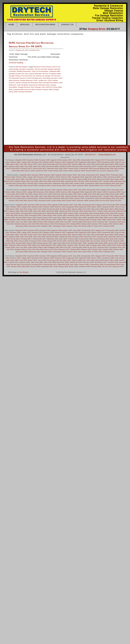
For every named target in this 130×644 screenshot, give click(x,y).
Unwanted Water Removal (22, 89)
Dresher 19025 (81, 90)
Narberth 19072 (73, 117)
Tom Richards (24, 272)
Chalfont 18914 (85, 83)
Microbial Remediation (51, 83)
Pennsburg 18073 (103, 120)
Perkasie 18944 (10, 222)
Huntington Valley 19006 (71, 106)
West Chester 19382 (94, 142)
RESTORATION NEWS (45, 25)
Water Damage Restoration (23, 92)
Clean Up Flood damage (40, 71)
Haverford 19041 (79, 104)
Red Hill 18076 (15, 168)
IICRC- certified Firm (40, 80)
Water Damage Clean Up (99, 138)
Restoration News (44, 85)
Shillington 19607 (75, 131)
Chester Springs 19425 (99, 83)
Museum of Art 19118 (51, 224)
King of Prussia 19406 (70, 108)
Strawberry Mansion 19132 (101, 133)
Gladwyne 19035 (107, 99)
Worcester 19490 (78, 166)
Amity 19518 (102, 72)
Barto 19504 (106, 74)
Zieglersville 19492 (85, 162)
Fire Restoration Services (17, 78)
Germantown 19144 (81, 99)
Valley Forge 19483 (98, 136)
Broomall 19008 (21, 218)
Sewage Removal (24, 87)
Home (11, 25)
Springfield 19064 (73, 133)
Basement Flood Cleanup (43, 67)
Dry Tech (25, 74)
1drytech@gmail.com (107, 155)
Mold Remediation (21, 67)
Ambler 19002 (92, 72)
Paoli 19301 (93, 120)
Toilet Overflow (72, 136)
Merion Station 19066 (107, 113)
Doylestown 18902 (69, 90)
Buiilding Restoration (24, 71)
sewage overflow (86, 129)
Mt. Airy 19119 (99, 115)
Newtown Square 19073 (98, 117)
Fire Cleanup (37, 76)
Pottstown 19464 (68, 124)
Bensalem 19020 (86, 76)
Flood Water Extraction (50, 78)
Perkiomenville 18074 (75, 122)
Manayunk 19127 (84, 113)
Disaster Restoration (69, 88)
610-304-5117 (91, 155)
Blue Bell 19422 (80, 81)
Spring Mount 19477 (90, 166)
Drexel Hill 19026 (92, 90)
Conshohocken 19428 (99, 86)
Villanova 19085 (73, 138)
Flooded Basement (26, 80)
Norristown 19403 (44, 160)
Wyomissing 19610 (34, 226)
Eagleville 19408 (104, 90)
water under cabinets (69, 142)
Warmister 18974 (85, 138)
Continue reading (17, 63)
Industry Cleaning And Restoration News (29, 83)
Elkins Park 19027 (77, 92)
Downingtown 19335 (109, 88)
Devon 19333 (111, 86)
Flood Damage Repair (93, 97)
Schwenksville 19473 (88, 160)
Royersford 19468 (99, 126)
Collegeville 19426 (20, 160)
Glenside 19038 (68, 101)
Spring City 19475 (99, 131)
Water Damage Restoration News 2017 (83, 49)
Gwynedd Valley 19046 (95, 101)
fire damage (46, 76)
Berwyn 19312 (97, 76)
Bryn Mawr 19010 (73, 83)
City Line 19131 (73, 86)
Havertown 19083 (91, 104)
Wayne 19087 (82, 142)
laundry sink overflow (81, 111)
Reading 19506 (102, 124)
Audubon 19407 (73, 74)
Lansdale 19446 (68, 111)
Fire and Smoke (27, 76)
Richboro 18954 (73, 126)
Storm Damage (36, 87)
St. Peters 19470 (86, 133)
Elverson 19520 (89, 92)
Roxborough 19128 (85, 126)
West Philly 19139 (108, 142)
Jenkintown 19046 (97, 106)
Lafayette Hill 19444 (96, 108)
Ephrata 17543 (100, 92)
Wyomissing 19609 (22, 226)
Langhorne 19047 (110, 108)
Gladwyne (25, 262)
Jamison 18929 (85, 106)
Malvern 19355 (72, 113)
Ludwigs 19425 (26, 162)
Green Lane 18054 (80, 101)
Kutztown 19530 (83, 108)
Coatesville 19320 (85, 86)
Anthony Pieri (35, 50)
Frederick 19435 (68, 99)
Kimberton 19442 (109, 106)
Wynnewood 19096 (52, 166)
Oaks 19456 (71, 120)
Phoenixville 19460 (89, 122)
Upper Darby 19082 (85, 136)
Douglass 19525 (82, 88)
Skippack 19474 (87, 131)
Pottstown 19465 (80, 124)
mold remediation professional (27, 85)
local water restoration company (99, 111)
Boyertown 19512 (91, 81)
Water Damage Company (40, 89)
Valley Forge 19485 (26, 166)
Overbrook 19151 (82, 120)
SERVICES (25, 25)
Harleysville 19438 (110, 101)
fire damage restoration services (93, 95)
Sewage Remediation (99, 129)
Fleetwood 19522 (79, 97)
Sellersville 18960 (73, 129)
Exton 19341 (110, 92)
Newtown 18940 (84, 117)
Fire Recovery (56, 76)
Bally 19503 (97, 74)
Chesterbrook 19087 (108, 162)
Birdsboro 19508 (68, 81)
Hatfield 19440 (67, 104)
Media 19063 (95, 113)
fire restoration (67, 97)
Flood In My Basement (34, 78)
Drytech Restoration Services (39, 74)
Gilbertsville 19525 (94, 99)
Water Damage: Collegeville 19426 (104, 140)
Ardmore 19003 (31, 218)
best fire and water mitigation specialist (97, 79)
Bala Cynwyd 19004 (85, 74)
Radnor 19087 (91, 124)
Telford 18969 (32, 222)
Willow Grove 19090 (38, 220)
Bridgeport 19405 (104, 81)
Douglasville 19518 (95, 88)
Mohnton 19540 (68, 115)
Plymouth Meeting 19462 (104, 122)
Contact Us (67, 25)
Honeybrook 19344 (104, 104)
